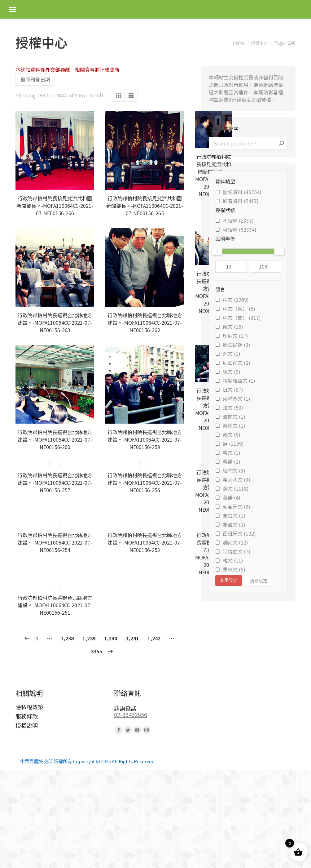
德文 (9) (228, 372)
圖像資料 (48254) (238, 192)
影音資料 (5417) (237, 201)
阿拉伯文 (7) (233, 551)
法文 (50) (229, 407)
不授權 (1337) (234, 220)
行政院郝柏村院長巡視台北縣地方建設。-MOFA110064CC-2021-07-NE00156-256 (145, 483)
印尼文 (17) (232, 336)
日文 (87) (229, 389)
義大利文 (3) (233, 479)
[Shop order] (35, 79)
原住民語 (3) (233, 345)
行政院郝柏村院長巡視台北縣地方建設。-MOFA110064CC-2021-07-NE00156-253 (145, 526)
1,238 (67, 602)
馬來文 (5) (230, 569)
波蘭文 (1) (230, 416)
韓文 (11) (229, 560)
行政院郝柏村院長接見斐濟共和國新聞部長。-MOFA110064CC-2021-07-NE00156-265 (145, 206)
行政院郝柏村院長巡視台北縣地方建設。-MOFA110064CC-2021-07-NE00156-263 (55, 323)
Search (281, 143)
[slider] (217, 251)
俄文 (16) (229, 327)
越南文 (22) (232, 542)
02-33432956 (131, 678)
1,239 (89, 602)
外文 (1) (228, 354)
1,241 (132, 602)
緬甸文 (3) (230, 470)
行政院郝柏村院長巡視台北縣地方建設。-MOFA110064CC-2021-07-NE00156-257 (55, 483)
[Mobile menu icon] (12, 9)
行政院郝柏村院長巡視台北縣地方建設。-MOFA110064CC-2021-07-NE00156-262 (145, 323)
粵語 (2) (228, 461)
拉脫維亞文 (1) (235, 381)
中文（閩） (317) (238, 318)
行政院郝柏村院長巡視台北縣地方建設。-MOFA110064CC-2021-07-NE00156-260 (55, 439)
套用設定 (229, 580)
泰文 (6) (228, 434)
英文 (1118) (232, 488)
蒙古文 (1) (230, 515)
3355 (96, 615)
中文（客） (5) (235, 309)
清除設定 (259, 581)
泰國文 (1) (230, 425)
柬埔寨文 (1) (233, 398)
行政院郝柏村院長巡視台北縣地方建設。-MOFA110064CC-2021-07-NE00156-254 (55, 526)
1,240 (111, 602)
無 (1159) (230, 443)
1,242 (154, 602)
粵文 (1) (228, 452)
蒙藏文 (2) (230, 524)
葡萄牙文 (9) (233, 506)
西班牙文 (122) (236, 533)
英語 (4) (228, 497)
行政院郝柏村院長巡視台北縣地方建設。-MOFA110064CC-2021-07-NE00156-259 (145, 439)
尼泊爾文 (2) (233, 363)
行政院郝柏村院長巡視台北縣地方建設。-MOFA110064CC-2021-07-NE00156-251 (55, 569)
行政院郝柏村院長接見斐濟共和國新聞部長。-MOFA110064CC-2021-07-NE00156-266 (55, 206)
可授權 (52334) (236, 229)
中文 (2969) (232, 300)
